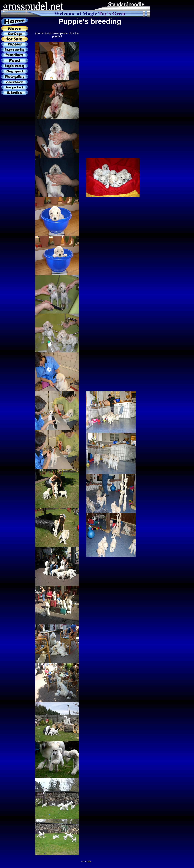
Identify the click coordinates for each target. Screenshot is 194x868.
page (89, 861)
